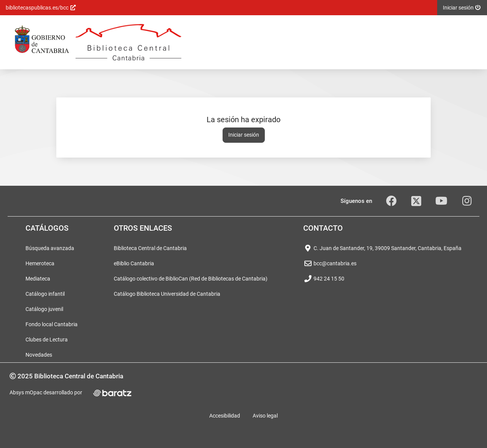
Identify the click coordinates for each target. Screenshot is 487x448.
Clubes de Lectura (47, 340)
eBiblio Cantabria (134, 263)
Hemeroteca (40, 263)
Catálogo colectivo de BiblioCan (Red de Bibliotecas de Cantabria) (191, 279)
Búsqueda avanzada (50, 248)
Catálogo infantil (45, 294)
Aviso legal (265, 416)
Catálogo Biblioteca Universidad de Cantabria (167, 294)
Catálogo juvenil (44, 309)
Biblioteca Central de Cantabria (150, 248)
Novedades (39, 355)
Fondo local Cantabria (52, 324)
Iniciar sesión (244, 135)
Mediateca (38, 279)
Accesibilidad (225, 416)
